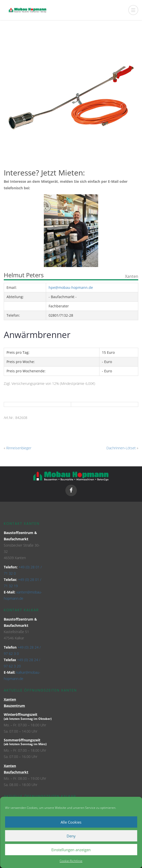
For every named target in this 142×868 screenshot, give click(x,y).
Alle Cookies (71, 822)
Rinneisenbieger (19, 448)
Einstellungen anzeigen (71, 850)
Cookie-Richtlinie (71, 861)
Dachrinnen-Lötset (121, 448)
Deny (71, 836)
